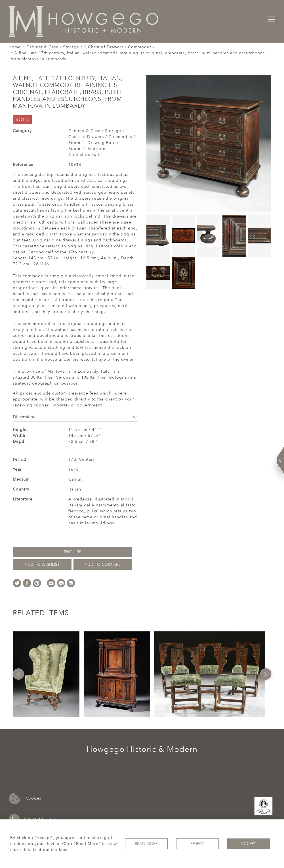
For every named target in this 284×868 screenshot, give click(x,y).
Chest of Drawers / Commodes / (121, 47)
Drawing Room (103, 143)
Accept (249, 844)
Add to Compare (103, 565)
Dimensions (75, 417)
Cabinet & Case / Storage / (54, 47)
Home (15, 47)
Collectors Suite (85, 155)
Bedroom (97, 149)
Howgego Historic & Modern (142, 749)
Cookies (25, 799)
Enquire (72, 552)
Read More (146, 844)
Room (74, 143)
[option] (46, 674)
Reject (197, 844)
